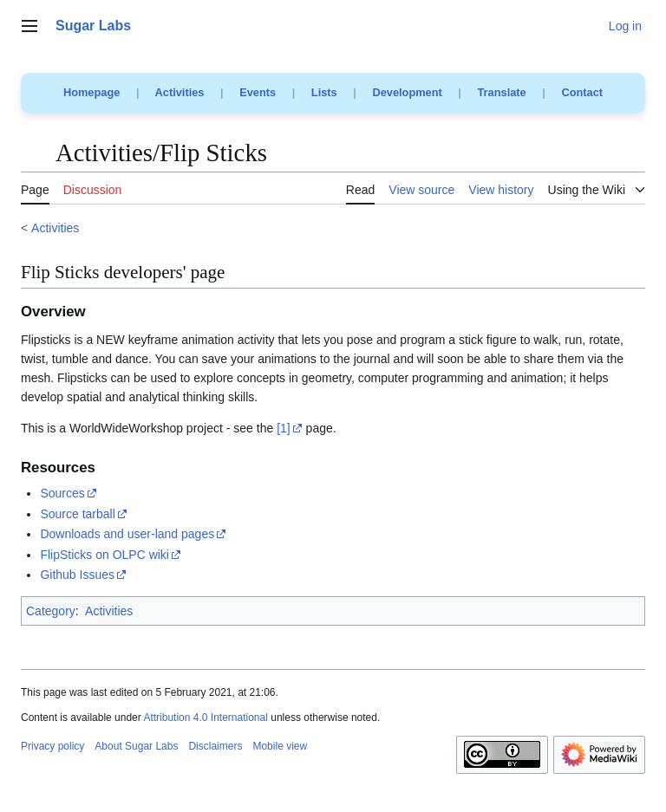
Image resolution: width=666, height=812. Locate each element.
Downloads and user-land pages (127, 534)
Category (51, 611)
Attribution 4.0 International (205, 718)
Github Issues (77, 575)
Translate (502, 92)
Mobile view (280, 746)
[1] (284, 428)
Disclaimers (215, 746)
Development (407, 92)
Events (258, 92)
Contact (582, 92)
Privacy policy (52, 746)
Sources (62, 493)
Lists (324, 92)
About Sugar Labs (136, 746)
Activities (180, 92)
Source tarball (77, 514)
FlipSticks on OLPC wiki (104, 555)
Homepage (91, 92)
